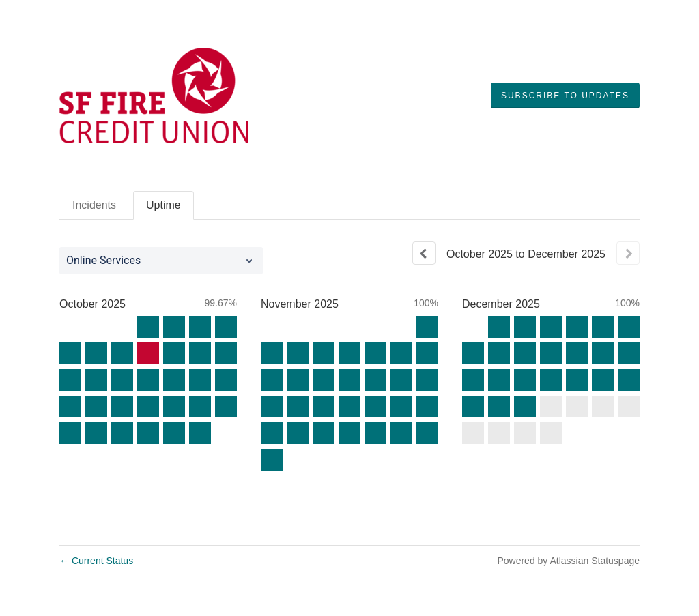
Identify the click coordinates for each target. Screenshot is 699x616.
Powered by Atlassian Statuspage (568, 561)
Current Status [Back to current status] (96, 561)
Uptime (163, 205)
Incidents (94, 205)
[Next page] (628, 253)
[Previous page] (424, 253)
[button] (565, 96)
